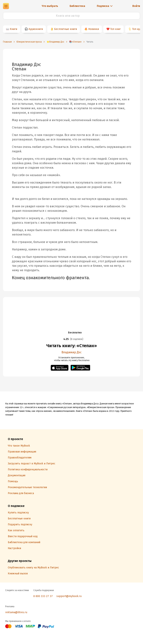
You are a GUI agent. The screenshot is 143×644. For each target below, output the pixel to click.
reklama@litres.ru (16, 612)
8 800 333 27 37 (43, 596)
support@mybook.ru (69, 596)
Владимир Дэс (71, 352)
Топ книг (115, 29)
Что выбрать (50, 6)
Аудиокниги (36, 29)
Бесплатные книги (66, 29)
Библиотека (77, 6)
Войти (136, 6)
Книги (13, 29)
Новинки (94, 29)
